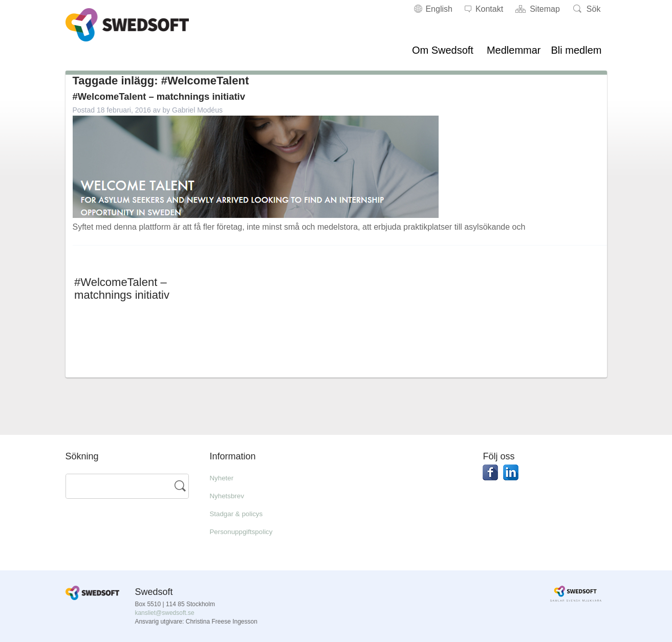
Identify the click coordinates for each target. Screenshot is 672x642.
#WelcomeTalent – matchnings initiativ (176, 96)
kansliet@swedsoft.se (164, 613)
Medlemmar (514, 50)
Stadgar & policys (241, 513)
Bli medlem (577, 50)
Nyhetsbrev (230, 495)
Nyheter (224, 478)
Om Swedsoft (443, 50)
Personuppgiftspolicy (247, 531)
